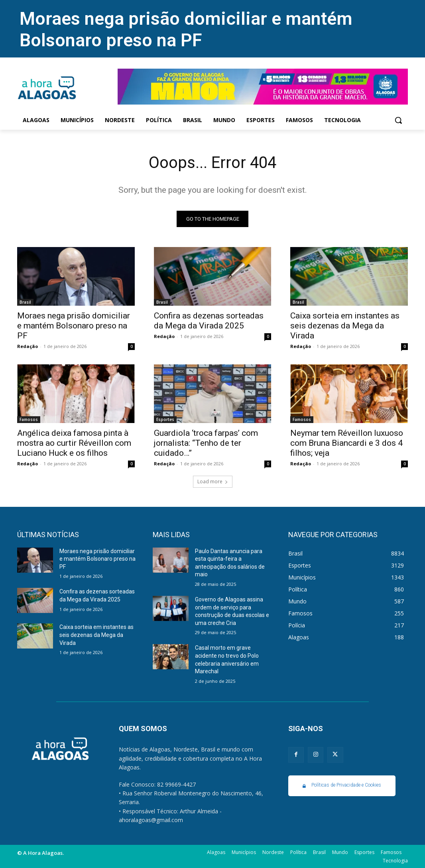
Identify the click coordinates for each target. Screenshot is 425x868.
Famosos (29, 420)
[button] (398, 120)
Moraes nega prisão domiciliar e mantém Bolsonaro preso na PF (186, 29)
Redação (28, 346)
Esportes (165, 420)
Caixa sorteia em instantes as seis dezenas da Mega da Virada (345, 326)
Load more (213, 481)
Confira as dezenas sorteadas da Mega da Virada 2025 (209, 321)
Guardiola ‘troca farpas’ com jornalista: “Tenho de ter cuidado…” (206, 443)
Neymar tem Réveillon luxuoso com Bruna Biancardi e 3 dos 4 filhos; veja (347, 443)
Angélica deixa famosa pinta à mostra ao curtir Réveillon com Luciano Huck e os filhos (74, 443)
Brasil (25, 302)
